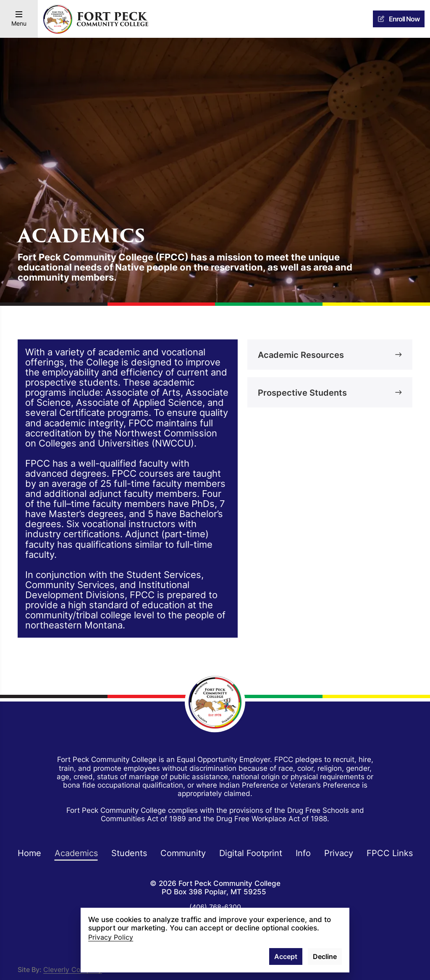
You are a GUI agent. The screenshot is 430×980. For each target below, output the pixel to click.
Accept (286, 956)
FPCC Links (390, 853)
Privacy (339, 853)
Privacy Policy (111, 937)
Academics (76, 853)
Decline (325, 956)
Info (303, 853)
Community (183, 853)
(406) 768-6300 (215, 907)
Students (129, 853)
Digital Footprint (251, 853)
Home (29, 853)
